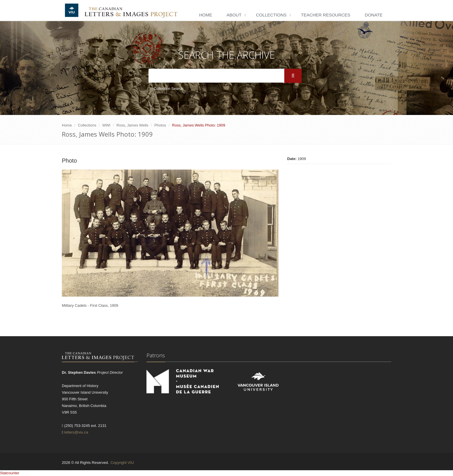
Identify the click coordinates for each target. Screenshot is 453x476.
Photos (160, 125)
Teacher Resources (326, 15)
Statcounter (10, 473)
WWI (106, 125)
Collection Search (167, 89)
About (234, 15)
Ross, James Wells (132, 125)
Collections (271, 15)
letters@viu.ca (76, 432)
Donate (374, 15)
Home (206, 15)
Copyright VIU (122, 463)
